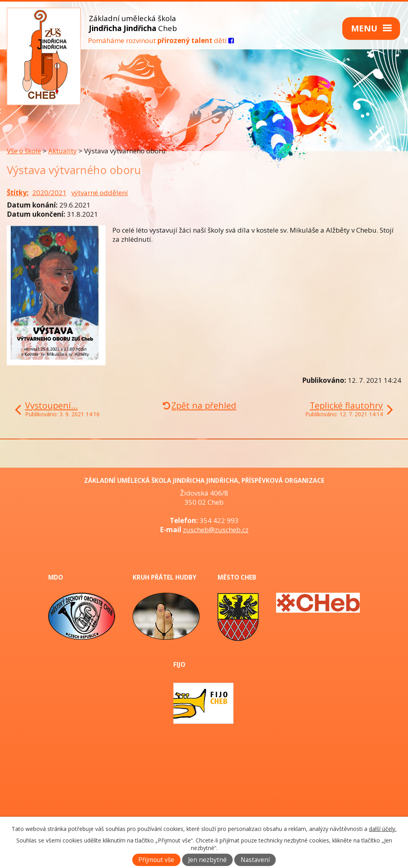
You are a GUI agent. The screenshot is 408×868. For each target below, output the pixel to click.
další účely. (383, 829)
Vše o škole (24, 151)
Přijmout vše (156, 860)
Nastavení (255, 860)
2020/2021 (49, 193)
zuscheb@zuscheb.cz (216, 530)
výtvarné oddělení (100, 193)
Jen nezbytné (207, 860)
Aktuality (63, 151)
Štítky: (18, 193)
